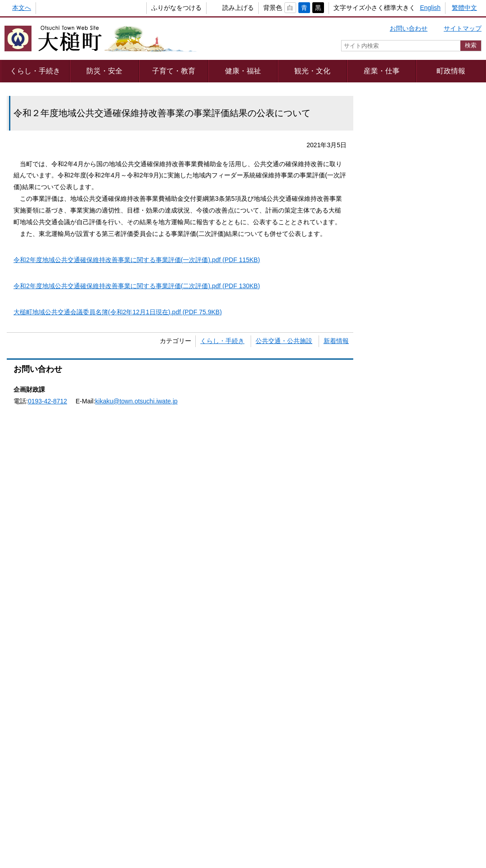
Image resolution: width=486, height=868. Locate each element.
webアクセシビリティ (314, 797)
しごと (449, 194)
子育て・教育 (174, 71)
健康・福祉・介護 (393, 286)
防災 (449, 240)
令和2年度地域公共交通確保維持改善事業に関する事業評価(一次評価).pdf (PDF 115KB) (137, 260)
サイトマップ (463, 28)
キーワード (383, 354)
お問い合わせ (409, 28)
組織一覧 (237, 821)
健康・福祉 (243, 71)
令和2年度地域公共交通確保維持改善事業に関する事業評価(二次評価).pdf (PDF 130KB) (137, 286)
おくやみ (449, 285)
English (430, 8)
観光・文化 (312, 71)
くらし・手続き (35, 71)
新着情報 (336, 341)
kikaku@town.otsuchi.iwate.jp (137, 401)
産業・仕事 (382, 71)
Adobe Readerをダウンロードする (146, 488)
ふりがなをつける (162, 8)
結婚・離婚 (393, 149)
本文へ (22, 8)
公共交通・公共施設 (284, 341)
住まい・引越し (393, 240)
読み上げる (223, 8)
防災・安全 (104, 71)
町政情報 (451, 71)
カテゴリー (383, 338)
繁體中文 (464, 8)
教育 (393, 194)
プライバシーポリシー (145, 797)
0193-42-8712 (47, 401)
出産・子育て (449, 149)
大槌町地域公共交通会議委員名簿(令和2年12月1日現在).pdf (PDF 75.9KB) (118, 312)
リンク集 (373, 797)
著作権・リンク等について (230, 797)
